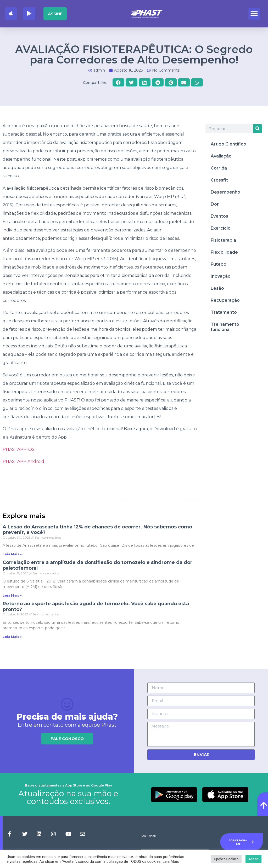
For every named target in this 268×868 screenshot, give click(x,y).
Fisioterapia (223, 240)
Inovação (221, 276)
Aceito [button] (253, 859)
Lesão (217, 288)
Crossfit (219, 180)
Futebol (219, 264)
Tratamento (224, 312)
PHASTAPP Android (24, 461)
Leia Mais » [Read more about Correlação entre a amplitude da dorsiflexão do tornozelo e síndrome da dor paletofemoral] (12, 595)
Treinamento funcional (225, 327)
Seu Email (148, 836)
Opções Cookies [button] (226, 859)
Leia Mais (171, 861)
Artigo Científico (228, 144)
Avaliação (221, 156)
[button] (254, 14)
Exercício (221, 228)
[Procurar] (258, 129)
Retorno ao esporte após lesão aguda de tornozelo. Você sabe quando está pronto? (96, 607)
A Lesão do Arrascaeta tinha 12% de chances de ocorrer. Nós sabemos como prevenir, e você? (97, 530)
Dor (215, 204)
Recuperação (225, 300)
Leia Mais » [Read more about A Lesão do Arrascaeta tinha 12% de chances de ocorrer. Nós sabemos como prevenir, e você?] (12, 554)
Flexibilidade (224, 252)
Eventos (219, 216)
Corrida (219, 168)
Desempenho (225, 192)
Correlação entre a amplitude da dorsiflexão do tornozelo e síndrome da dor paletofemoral (97, 565)
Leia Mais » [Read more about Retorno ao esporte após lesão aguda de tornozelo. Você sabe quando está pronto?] (12, 637)
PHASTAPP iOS (19, 449)
